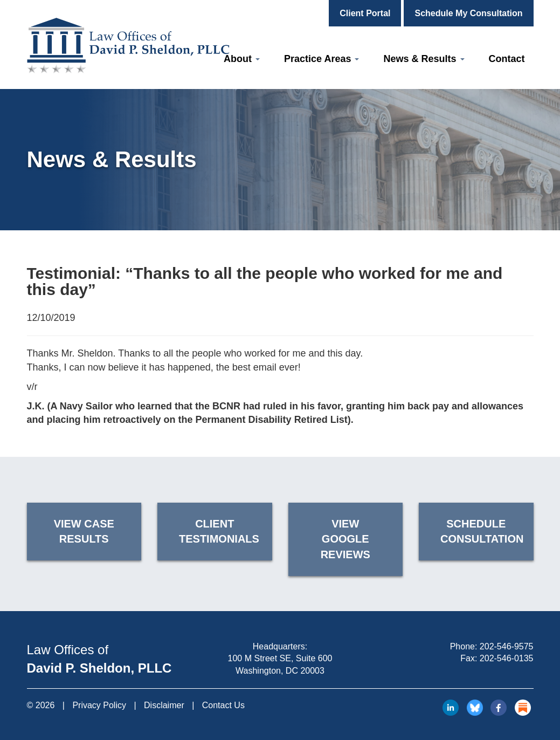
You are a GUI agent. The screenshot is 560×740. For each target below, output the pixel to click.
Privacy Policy (99, 705)
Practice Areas (322, 59)
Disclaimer (164, 705)
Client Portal (365, 13)
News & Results (424, 59)
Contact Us (223, 705)
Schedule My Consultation (468, 13)
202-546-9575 (507, 646)
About (242, 59)
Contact (507, 59)
